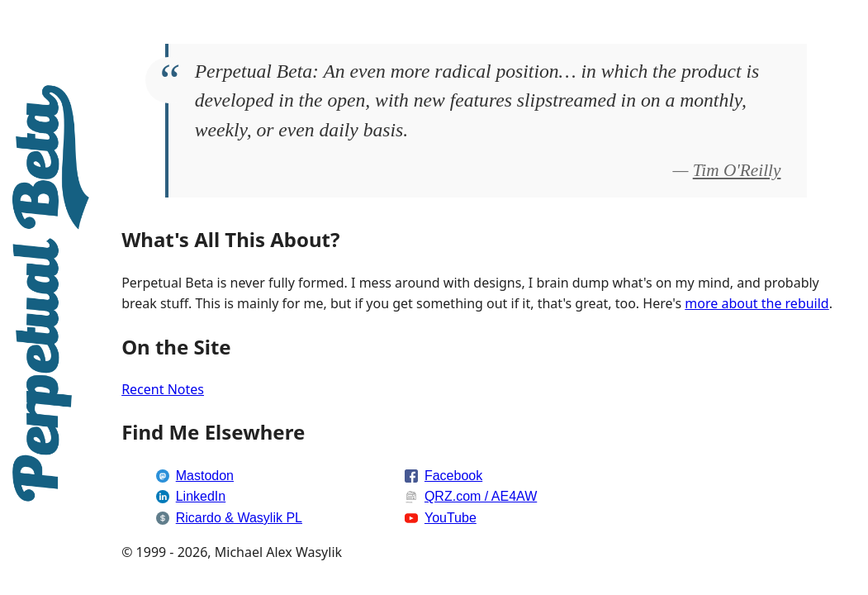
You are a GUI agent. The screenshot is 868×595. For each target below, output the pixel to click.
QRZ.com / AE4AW (481, 496)
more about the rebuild (757, 303)
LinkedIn (201, 496)
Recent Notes (163, 389)
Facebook (453, 476)
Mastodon (205, 476)
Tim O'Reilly (737, 170)
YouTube (451, 518)
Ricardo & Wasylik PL (239, 518)
